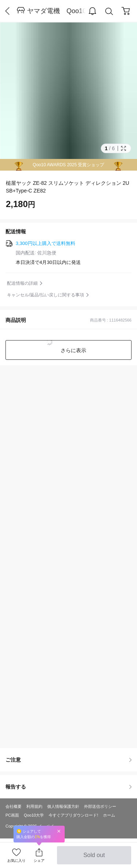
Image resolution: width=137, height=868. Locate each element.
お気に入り (16, 861)
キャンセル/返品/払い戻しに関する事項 (45, 295)
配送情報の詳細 (22, 283)
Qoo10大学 (34, 815)
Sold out (94, 858)
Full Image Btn (123, 148)
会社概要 (14, 806)
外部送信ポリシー (100, 806)
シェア (39, 861)
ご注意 (68, 760)
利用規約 (34, 806)
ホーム (109, 815)
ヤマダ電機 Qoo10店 (56, 11)
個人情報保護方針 (63, 806)
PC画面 (12, 815)
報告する (68, 787)
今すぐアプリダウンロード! (73, 815)
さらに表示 (73, 350)
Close (59, 831)
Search (109, 11)
